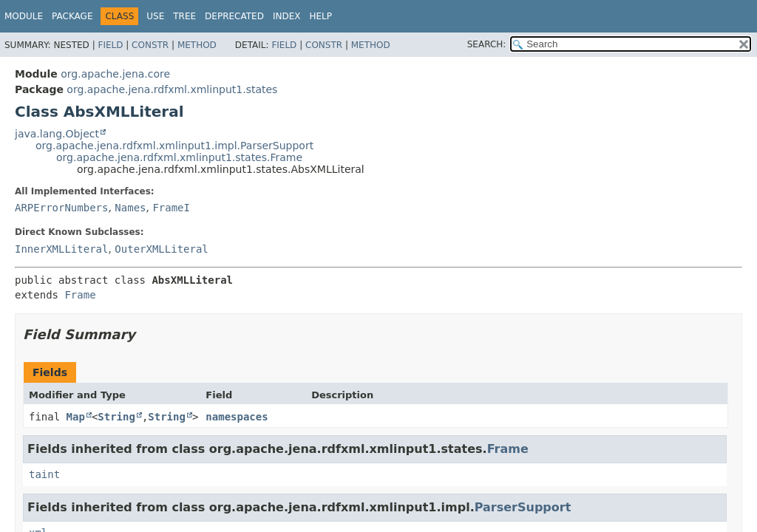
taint (44, 474)
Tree (184, 16)
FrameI (171, 208)
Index (287, 16)
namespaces (237, 417)
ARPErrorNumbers (61, 208)
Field (110, 45)
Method (197, 45)
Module (24, 16)
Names (130, 208)
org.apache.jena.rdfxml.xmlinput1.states (172, 89)
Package (72, 16)
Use (155, 16)
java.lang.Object (57, 134)
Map (76, 417)
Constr (150, 45)
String (116, 417)
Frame (80, 295)
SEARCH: (487, 44)
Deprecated (234, 16)
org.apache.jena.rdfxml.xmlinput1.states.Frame (179, 157)
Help (320, 16)
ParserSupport (523, 507)
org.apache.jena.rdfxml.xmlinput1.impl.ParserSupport (174, 146)
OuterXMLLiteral (161, 249)
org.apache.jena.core (115, 74)
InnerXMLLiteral (61, 249)
